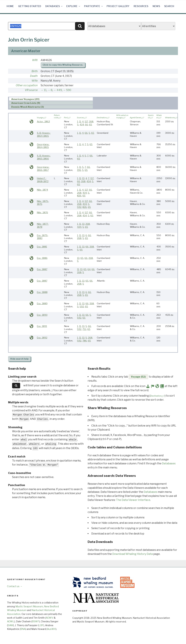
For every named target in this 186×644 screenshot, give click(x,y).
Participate (94, 6)
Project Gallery (118, 6)
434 (82, 124)
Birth (35, 71)
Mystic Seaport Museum (29, 606)
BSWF (36, 621)
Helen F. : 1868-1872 (43, 180)
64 (89, 269)
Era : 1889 (42, 303)
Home (10, 6)
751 (84, 329)
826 (79, 196)
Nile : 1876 (42, 212)
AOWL (11, 621)
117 (86, 121)
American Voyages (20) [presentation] (25, 99)
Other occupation (27, 85)
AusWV (51, 629)
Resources (141, 6)
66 (86, 124)
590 (69, 90)
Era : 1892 (42, 338)
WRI (35, 60)
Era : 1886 (42, 258)
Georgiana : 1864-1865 (43, 146)
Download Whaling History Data (133, 554)
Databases (54, 6)
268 (91, 121)
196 (79, 170)
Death (34, 76)
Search (169, 6)
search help (19, 359)
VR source (31, 90)
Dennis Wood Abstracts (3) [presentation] (28, 107)
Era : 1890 (42, 315)
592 (79, 207)
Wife (35, 81)
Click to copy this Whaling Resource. (63, 65)
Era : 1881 (42, 247)
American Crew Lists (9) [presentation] (26, 103)
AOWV (50, 618)
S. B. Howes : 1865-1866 (44, 157)
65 (90, 124)
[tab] (51, 99)
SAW (10, 625)
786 (85, 341)
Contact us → (15, 586)
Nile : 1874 (42, 190)
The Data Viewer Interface (133, 500)
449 (59, 90)
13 (83, 178)
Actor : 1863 (43, 121)
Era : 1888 (42, 292)
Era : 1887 (42, 269)
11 (45, 90)
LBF (41, 625)
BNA (23, 629)
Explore (73, 6)
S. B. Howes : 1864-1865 (44, 134)
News (156, 6)
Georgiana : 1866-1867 (43, 169)
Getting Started (30, 6)
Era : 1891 (42, 326)
